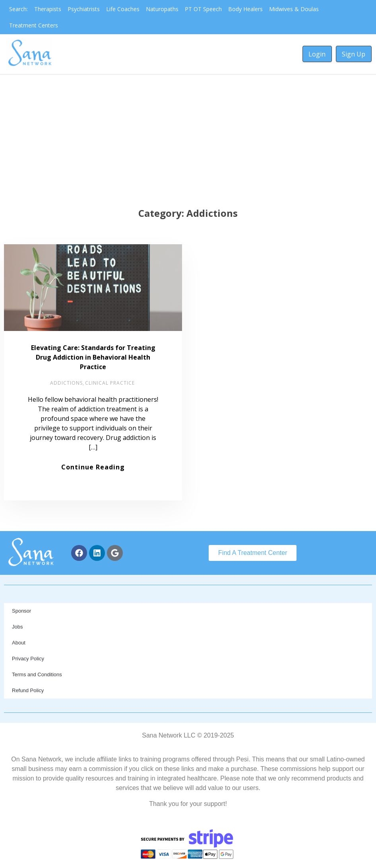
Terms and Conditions (37, 674)
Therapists (48, 9)
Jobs (17, 627)
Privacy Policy (28, 659)
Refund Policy (28, 690)
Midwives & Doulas (294, 9)
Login (317, 54)
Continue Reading (93, 467)
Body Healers (245, 9)
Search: (18, 9)
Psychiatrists (84, 9)
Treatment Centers (34, 25)
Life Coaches (123, 9)
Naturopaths (162, 9)
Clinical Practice (110, 383)
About (19, 643)
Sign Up (354, 54)
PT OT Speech (203, 9)
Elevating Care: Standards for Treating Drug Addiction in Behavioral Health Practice (93, 357)
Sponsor (21, 611)
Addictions (66, 383)
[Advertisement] (188, 134)
